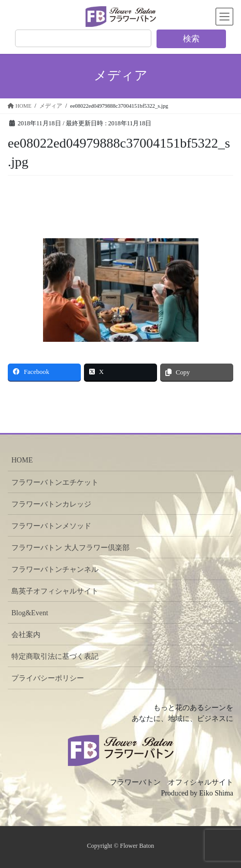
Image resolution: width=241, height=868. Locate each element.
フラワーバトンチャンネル (55, 569)
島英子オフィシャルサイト (55, 591)
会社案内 (26, 635)
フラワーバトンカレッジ (51, 504)
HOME (22, 460)
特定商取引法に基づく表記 (55, 656)
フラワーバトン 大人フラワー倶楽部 (70, 548)
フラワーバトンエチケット (55, 482)
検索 (191, 39)
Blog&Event (30, 613)
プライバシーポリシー (48, 678)
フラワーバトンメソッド (51, 526)
